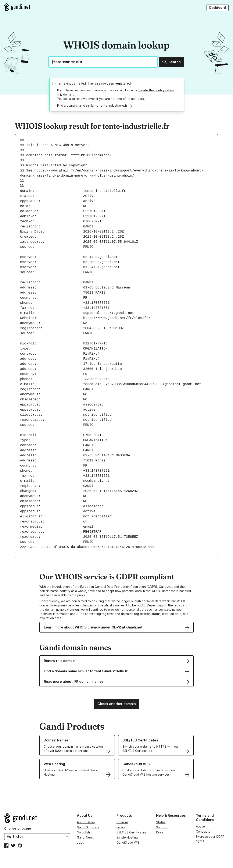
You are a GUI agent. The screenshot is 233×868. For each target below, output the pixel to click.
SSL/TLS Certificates (131, 832)
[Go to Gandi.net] (17, 7)
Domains (122, 822)
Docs (160, 832)
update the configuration (156, 90)
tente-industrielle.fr (72, 83)
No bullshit (84, 832)
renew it (82, 99)
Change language (18, 828)
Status (161, 822)
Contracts (203, 831)
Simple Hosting (127, 837)
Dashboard (218, 8)
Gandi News (85, 837)
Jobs (80, 842)
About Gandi (86, 822)
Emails (121, 827)
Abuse (200, 826)
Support (162, 827)
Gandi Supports (88, 827)
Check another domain (117, 704)
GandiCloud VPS (128, 842)
